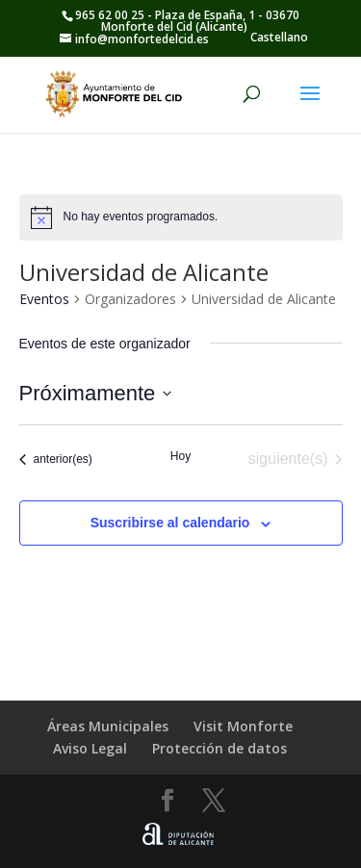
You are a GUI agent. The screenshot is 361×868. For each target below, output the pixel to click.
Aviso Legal (90, 748)
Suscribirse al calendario (170, 523)
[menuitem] (279, 38)
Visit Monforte (243, 726)
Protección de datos (219, 748)
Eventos (44, 299)
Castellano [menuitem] (279, 37)
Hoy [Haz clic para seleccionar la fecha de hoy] (180, 456)
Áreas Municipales (108, 726)
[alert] (181, 217)
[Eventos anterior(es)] (56, 459)
